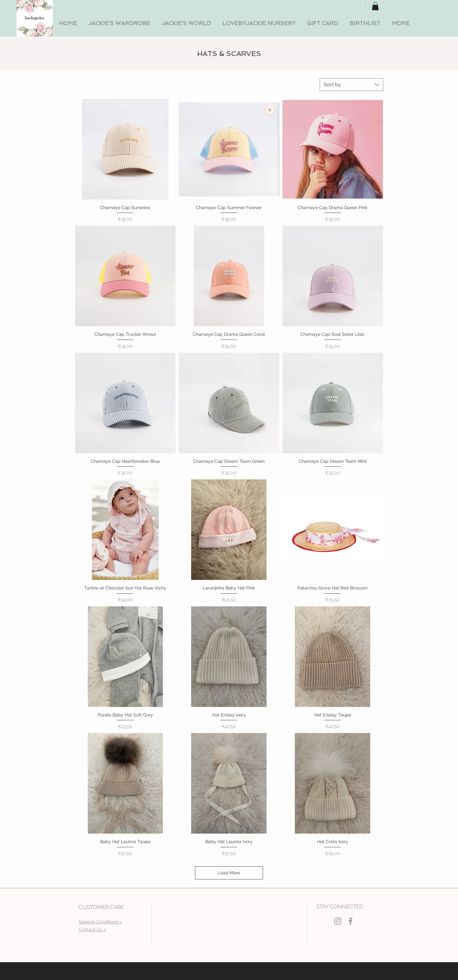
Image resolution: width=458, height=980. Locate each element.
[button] (119, 23)
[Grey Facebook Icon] (350, 921)
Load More (229, 873)
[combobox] (351, 85)
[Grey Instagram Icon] (338, 921)
